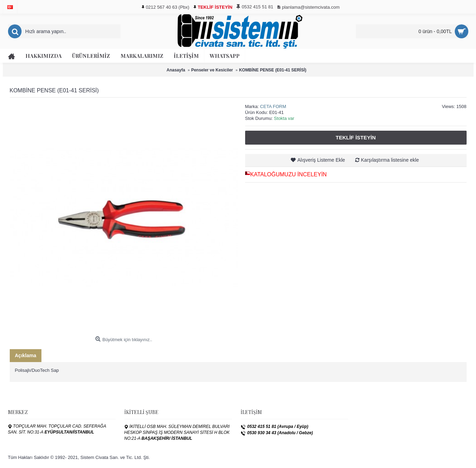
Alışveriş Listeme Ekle (321, 160)
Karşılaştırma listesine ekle (390, 160)
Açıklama (26, 355)
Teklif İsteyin (356, 137)
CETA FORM (273, 106)
